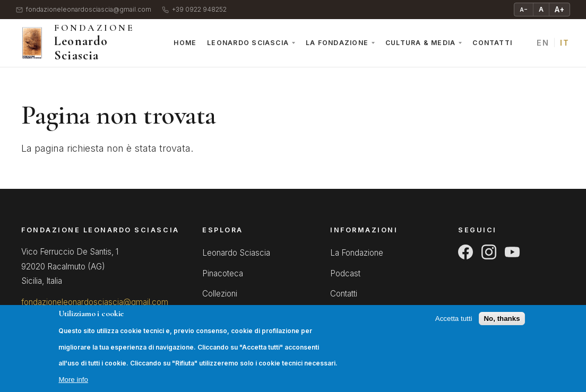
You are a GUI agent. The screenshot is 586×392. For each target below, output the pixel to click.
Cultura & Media (420, 43)
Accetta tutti (454, 328)
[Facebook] (466, 252)
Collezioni (220, 294)
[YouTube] (512, 252)
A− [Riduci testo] (524, 10)
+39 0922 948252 (194, 10)
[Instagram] (489, 252)
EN (543, 43)
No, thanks (502, 328)
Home (185, 43)
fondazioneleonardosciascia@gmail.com (84, 10)
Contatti (492, 43)
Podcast (345, 273)
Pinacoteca (223, 273)
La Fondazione (337, 43)
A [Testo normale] (541, 9)
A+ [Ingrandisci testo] (559, 9)
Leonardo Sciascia (248, 43)
